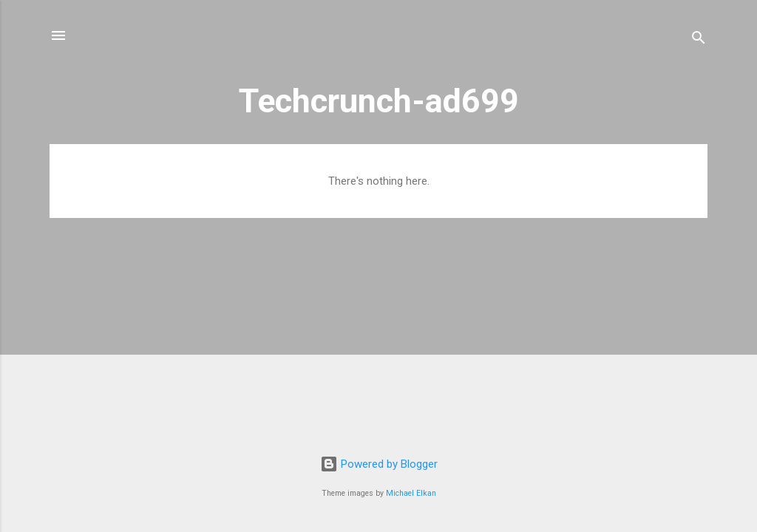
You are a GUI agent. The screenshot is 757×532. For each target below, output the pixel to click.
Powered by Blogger (379, 464)
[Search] (699, 40)
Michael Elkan (411, 493)
